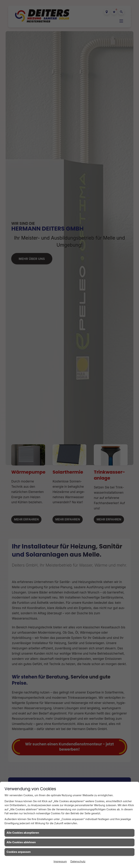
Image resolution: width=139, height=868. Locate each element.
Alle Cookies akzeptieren (23, 833)
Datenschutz (78, 861)
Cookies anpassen (19, 852)
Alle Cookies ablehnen (21, 842)
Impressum (60, 861)
